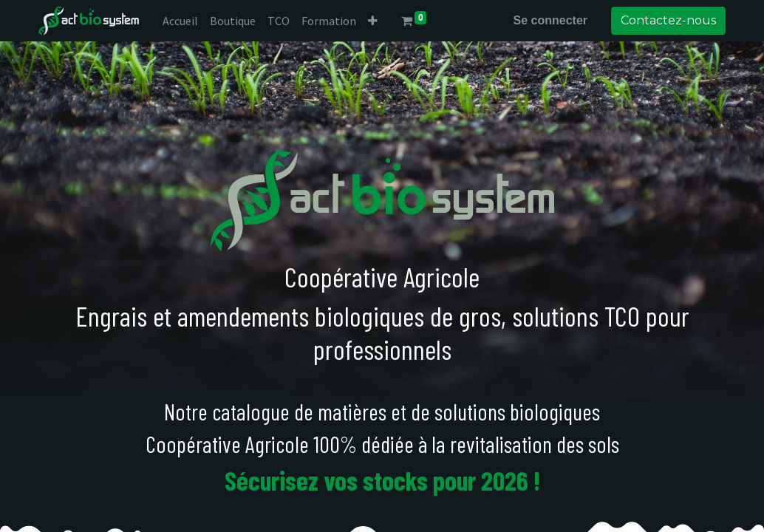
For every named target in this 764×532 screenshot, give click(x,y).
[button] (373, 21)
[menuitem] (180, 21)
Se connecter (550, 20)
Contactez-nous (668, 20)
